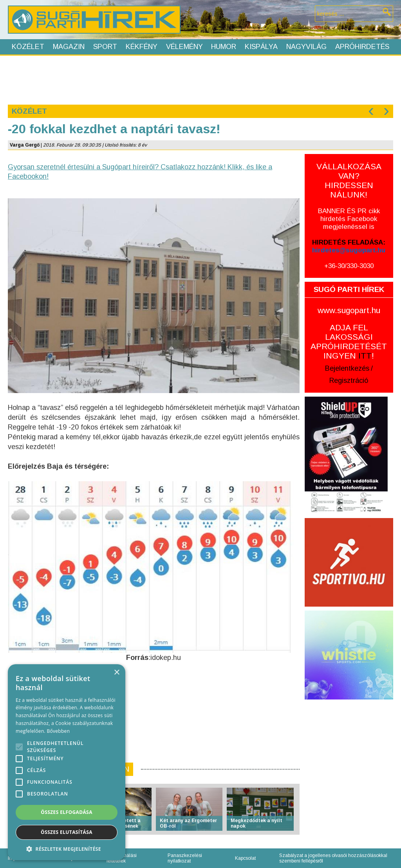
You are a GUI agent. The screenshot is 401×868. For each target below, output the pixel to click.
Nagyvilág (306, 47)
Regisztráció (349, 381)
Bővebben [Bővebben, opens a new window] (58, 731)
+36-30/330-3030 (349, 266)
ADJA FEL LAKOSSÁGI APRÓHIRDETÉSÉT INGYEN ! (349, 342)
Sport (105, 47)
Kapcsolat (245, 858)
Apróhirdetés (362, 47)
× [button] (117, 673)
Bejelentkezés (347, 368)
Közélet (28, 47)
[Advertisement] (200, 79)
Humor (224, 47)
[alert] (67, 762)
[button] (67, 849)
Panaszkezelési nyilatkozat (185, 858)
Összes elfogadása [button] (67, 812)
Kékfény (142, 47)
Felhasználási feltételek (122, 858)
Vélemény (184, 47)
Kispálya (261, 47)
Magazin (69, 47)
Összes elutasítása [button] (67, 832)
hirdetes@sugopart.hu (349, 250)
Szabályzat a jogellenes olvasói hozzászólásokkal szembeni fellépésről (333, 858)
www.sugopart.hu (349, 310)
